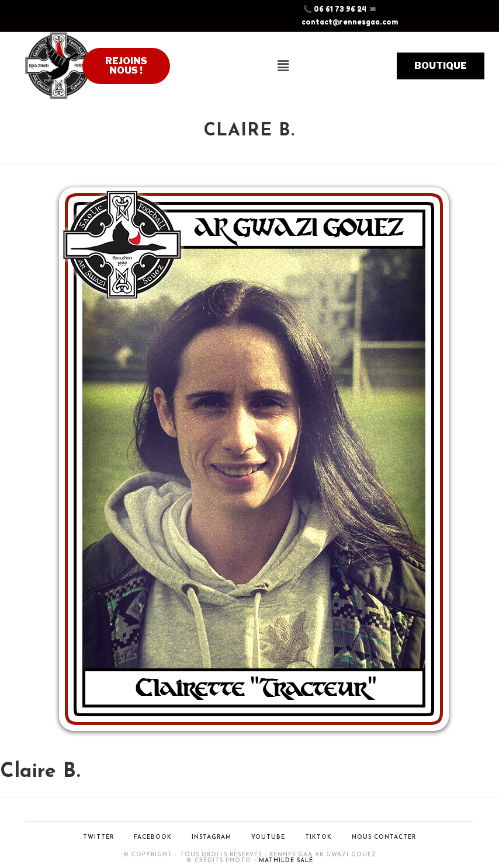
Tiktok (318, 837)
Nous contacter (384, 837)
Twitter (98, 837)
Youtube (268, 837)
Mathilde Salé (286, 861)
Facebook (153, 837)
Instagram (212, 837)
